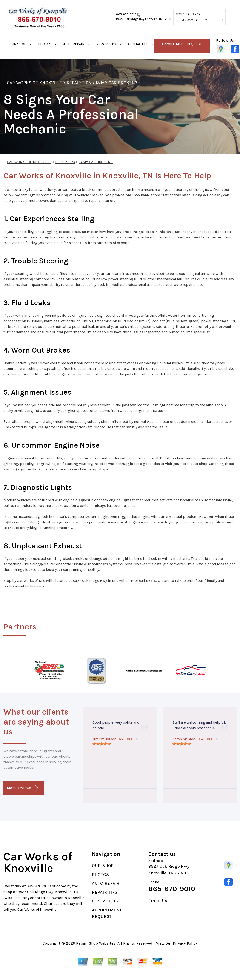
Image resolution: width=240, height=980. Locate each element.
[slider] (102, 744)
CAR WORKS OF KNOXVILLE (34, 83)
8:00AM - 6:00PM (195, 20)
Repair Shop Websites (96, 943)
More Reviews (23, 788)
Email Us (158, 901)
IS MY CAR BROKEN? (117, 83)
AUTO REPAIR (74, 44)
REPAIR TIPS (106, 44)
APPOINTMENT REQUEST (182, 44)
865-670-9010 (126, 14)
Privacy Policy (185, 943)
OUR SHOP (18, 44)
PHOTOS (45, 44)
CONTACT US (138, 44)
